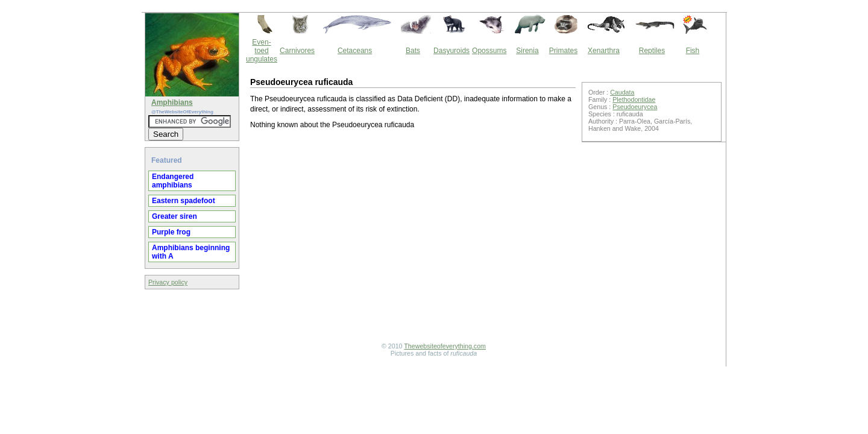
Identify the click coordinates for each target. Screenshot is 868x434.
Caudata (622, 92)
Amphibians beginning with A (191, 252)
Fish (693, 51)
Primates (563, 51)
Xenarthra (604, 51)
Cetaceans (355, 51)
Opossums (489, 51)
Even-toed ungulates (262, 51)
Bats (413, 51)
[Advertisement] (413, 237)
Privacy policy (168, 282)
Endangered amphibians (173, 181)
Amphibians (172, 102)
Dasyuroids (451, 51)
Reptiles (652, 51)
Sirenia (527, 51)
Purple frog (171, 232)
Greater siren (175, 216)
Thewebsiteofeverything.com (445, 346)
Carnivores (297, 51)
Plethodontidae (634, 99)
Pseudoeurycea (635, 107)
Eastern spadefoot (184, 201)
